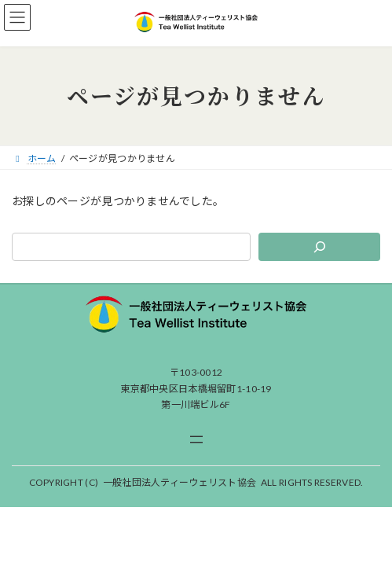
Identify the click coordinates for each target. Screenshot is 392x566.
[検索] (319, 247)
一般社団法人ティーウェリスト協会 (180, 482)
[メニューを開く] (196, 439)
